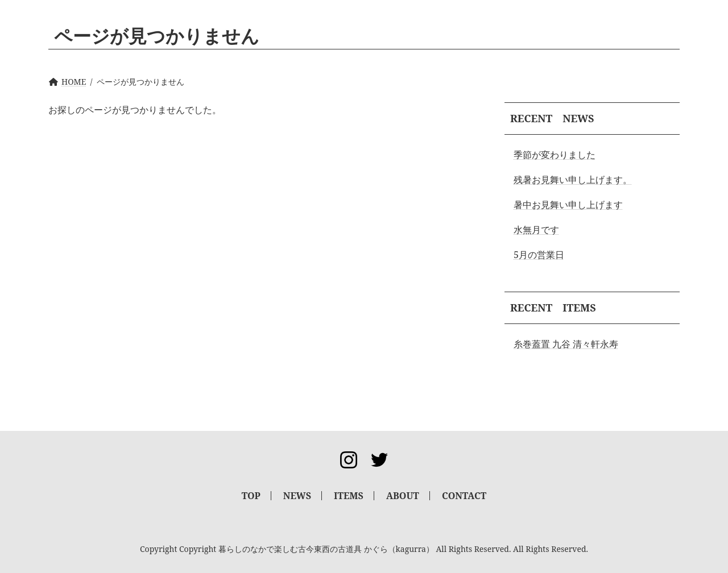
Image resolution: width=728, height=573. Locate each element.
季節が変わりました (555, 155)
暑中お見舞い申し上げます (568, 205)
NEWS (297, 496)
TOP (251, 496)
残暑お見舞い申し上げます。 (573, 180)
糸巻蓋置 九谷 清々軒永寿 (566, 344)
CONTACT (464, 496)
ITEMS (349, 496)
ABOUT (403, 496)
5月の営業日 (539, 255)
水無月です (536, 230)
